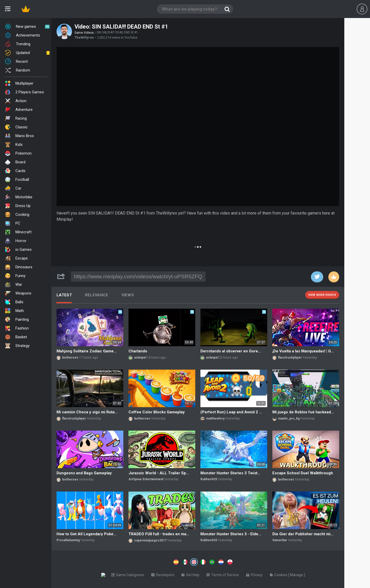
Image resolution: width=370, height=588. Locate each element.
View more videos (322, 295)
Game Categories (129, 574)
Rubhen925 (209, 479)
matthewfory (215, 418)
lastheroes (70, 358)
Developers (164, 574)
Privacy (255, 574)
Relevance (97, 295)
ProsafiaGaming (68, 540)
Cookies (280, 574)
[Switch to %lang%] (147, 562)
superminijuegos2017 (150, 540)
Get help (191, 574)
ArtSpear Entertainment (146, 479)
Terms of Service (224, 574)
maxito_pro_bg (289, 418)
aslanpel (140, 358)
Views (128, 295)
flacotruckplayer (290, 358)
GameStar (280, 540)
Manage (298, 574)
